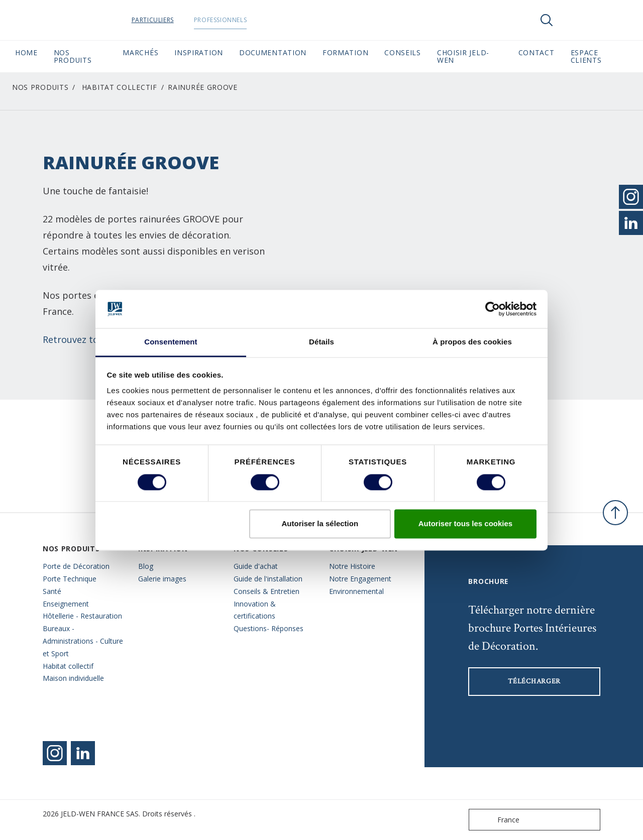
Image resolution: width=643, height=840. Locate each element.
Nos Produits (40, 87)
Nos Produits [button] (73, 56)
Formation (345, 52)
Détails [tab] (321, 342)
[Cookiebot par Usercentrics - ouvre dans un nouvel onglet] (493, 309)
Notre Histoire (352, 566)
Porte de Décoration (76, 566)
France (496, 820)
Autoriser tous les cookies (466, 524)
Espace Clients (599, 56)
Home (26, 52)
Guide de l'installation (268, 579)
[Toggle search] (547, 20)
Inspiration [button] (199, 52)
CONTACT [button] (537, 52)
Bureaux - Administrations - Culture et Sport (83, 641)
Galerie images (162, 579)
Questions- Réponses (269, 628)
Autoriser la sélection (320, 524)
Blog (146, 566)
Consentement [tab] (171, 342)
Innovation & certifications (255, 610)
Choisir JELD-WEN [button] (463, 56)
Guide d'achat (256, 566)
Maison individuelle (73, 678)
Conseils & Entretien (266, 591)
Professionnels (239, 20)
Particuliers (172, 20)
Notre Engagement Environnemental (360, 585)
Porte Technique (70, 579)
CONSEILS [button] (403, 52)
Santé (52, 591)
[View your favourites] (577, 20)
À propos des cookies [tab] (472, 342)
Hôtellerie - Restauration (82, 616)
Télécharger (534, 681)
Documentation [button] (273, 52)
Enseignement (66, 604)
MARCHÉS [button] (140, 52)
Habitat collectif (120, 87)
